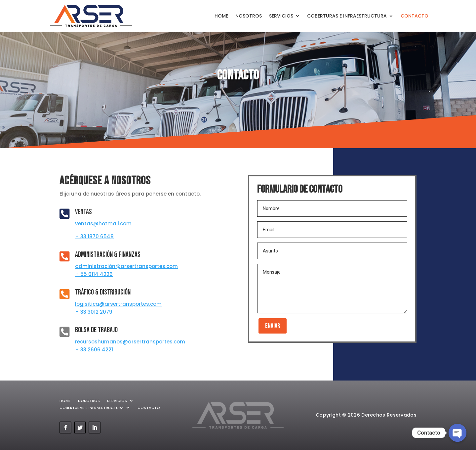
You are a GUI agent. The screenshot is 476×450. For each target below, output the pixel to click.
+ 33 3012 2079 (94, 312)
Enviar (273, 326)
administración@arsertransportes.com (126, 266)
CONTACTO (415, 16)
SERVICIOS (281, 16)
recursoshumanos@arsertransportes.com (130, 342)
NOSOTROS (249, 16)
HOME (221, 16)
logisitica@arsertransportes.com (118, 304)
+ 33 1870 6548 (94, 236)
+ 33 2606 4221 (94, 350)
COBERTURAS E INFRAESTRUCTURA (347, 16)
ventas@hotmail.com (103, 224)
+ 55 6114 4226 (94, 274)
